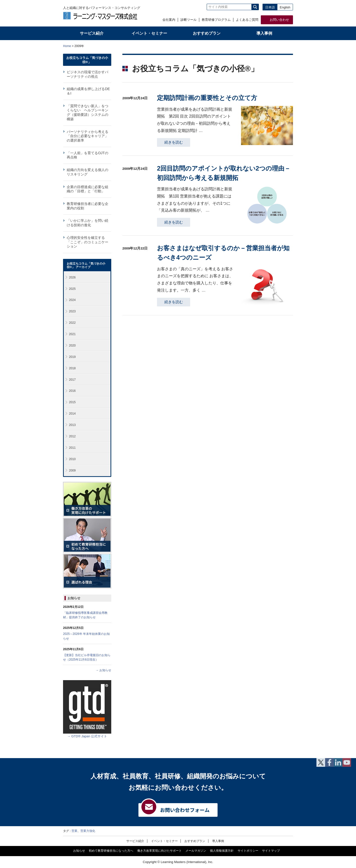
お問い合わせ (279, 20)
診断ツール (189, 20)
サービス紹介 (135, 841)
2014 (72, 414)
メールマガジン (196, 851)
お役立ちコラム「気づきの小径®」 (87, 60)
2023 (72, 311)
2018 (72, 368)
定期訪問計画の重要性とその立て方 (207, 98)
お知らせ (74, 598)
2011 (72, 448)
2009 (72, 471)
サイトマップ (271, 851)
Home (67, 46)
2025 (72, 289)
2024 (72, 300)
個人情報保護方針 (222, 851)
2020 (72, 346)
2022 (72, 323)
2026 (72, 277)
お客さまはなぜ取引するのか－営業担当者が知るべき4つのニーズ (223, 253)
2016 (72, 391)
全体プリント (264, 46)
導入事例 (218, 841)
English (285, 7)
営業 (74, 831)
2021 (72, 334)
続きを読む (174, 142)
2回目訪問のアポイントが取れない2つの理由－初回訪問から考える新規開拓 (224, 173)
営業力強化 (88, 831)
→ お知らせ (103, 670)
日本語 (270, 7)
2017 (72, 380)
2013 (72, 425)
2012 (72, 436)
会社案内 (169, 20)
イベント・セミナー (164, 841)
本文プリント (283, 46)
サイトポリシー (248, 851)
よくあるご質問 (247, 20)
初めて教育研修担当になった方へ (111, 851)
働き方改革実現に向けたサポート (159, 851)
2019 (72, 357)
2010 (72, 459)
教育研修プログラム (216, 20)
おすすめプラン (195, 841)
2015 (72, 402)
